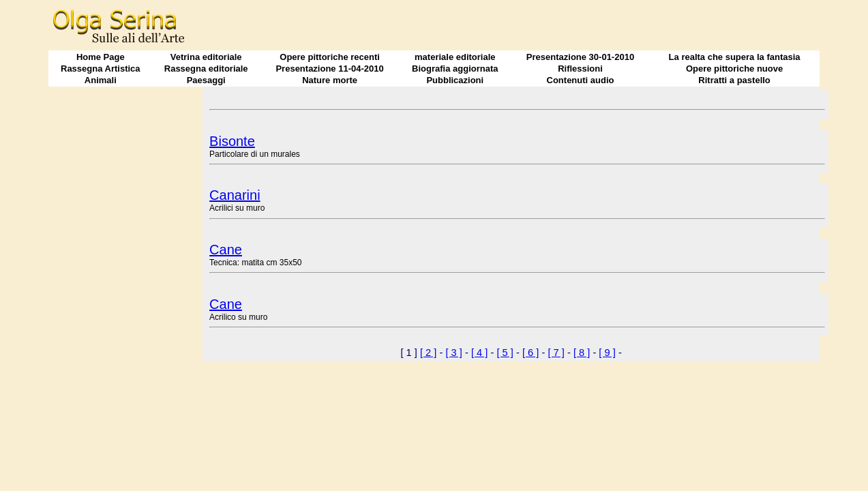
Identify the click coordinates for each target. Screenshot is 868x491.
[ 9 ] (607, 353)
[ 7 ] (556, 353)
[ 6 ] (530, 353)
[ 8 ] (582, 353)
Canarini (235, 195)
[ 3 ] (453, 353)
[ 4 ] (479, 353)
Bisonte (232, 141)
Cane (226, 250)
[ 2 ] (428, 353)
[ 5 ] (505, 353)
